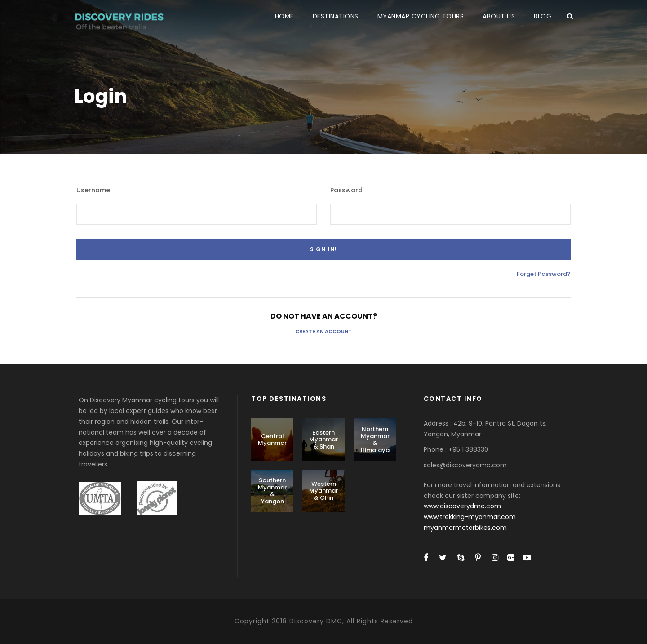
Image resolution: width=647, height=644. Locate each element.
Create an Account (323, 331)
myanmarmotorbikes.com (465, 528)
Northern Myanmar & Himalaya (375, 440)
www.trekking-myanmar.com (470, 517)
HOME (284, 16)
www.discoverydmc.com (462, 506)
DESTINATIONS (336, 16)
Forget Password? (544, 274)
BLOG (543, 16)
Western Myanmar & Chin (323, 491)
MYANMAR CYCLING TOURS (421, 16)
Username (93, 190)
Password (346, 190)
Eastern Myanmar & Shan (323, 440)
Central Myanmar (272, 440)
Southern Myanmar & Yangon (272, 491)
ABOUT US (499, 16)
